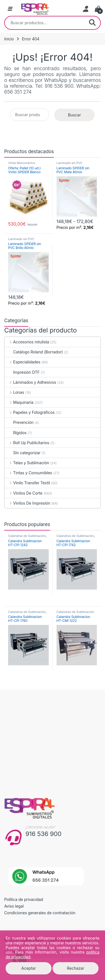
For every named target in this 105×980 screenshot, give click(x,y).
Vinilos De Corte (24, 493)
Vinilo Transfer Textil (27, 483)
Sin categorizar (23, 453)
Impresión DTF (22, 372)
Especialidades (23, 362)
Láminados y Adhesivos (30, 382)
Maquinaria (19, 402)
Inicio (9, 39)
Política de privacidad (24, 899)
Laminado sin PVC (70, 163)
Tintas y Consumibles (28, 473)
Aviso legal (14, 906)
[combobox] (45, 23)
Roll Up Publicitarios (27, 443)
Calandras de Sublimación (27, 536)
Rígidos (16, 433)
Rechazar (76, 968)
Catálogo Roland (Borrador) (34, 352)
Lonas (14, 392)
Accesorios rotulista (27, 342)
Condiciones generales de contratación (40, 913)
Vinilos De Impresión (27, 503)
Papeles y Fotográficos (30, 412)
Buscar (92, 23)
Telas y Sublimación (27, 463)
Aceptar (29, 968)
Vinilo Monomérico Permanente (22, 165)
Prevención (19, 422)
